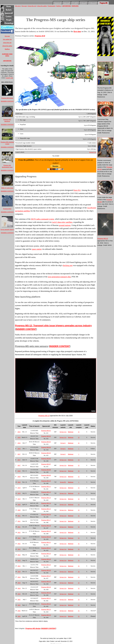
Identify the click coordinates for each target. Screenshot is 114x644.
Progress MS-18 (46, 526)
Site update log (7, 39)
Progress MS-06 (46, 458)
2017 (19, 454)
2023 (19, 549)
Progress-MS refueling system (7, 143)
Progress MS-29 (46, 587)
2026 (19, 611)
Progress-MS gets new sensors (32, 346)
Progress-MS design (7, 98)
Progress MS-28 (46, 581)
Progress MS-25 (46, 565)
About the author (7, 46)
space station (37, 249)
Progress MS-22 (46, 548)
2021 (19, 516)
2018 (19, 471)
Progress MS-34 (46, 615)
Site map (7, 36)
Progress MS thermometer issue (7, 166)
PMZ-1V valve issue (7, 188)
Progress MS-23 (46, 554)
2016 (19, 437)
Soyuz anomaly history (7, 229)
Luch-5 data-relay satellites (62, 222)
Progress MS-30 (46, 593)
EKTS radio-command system (43, 219)
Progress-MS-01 (46, 431)
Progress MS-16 (46, 514)
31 (79, 432)
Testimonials (52, 6)
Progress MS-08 (46, 470)
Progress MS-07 (46, 464)
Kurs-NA (77, 190)
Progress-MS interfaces (7, 120)
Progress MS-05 (46, 453)
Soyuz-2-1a (93, 152)
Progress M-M (40, 36)
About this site (7, 43)
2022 (19, 532)
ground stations (65, 225)
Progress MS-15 (44, 416)
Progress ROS (7, 209)
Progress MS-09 (46, 475)
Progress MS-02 (46, 436)
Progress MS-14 (46, 503)
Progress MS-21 (46, 542)
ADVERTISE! (67, 6)
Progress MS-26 (46, 570)
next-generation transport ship (59, 277)
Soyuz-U (63, 443)
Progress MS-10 (46, 481)
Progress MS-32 (46, 604)
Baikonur (71, 432)
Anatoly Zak (9, 78)
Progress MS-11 (46, 486)
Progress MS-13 (46, 498)
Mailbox (7, 49)
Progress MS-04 (46, 447)
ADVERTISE (7, 61)
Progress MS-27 (46, 576)
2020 (19, 504)
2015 (19, 432)
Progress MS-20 (46, 537)
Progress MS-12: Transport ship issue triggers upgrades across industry (53, 326)
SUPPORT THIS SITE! (7, 55)
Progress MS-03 (46, 442)
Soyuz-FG (63, 482)
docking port (68, 265)
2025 (19, 594)
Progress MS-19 (46, 531)
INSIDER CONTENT (7, 101)
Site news (18, 6)
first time (77, 31)
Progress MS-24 (46, 559)
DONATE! (75, 6)
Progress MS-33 (46, 609)
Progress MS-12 (46, 492)
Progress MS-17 (46, 520)
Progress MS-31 (46, 598)
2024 (19, 572)
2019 (19, 488)
